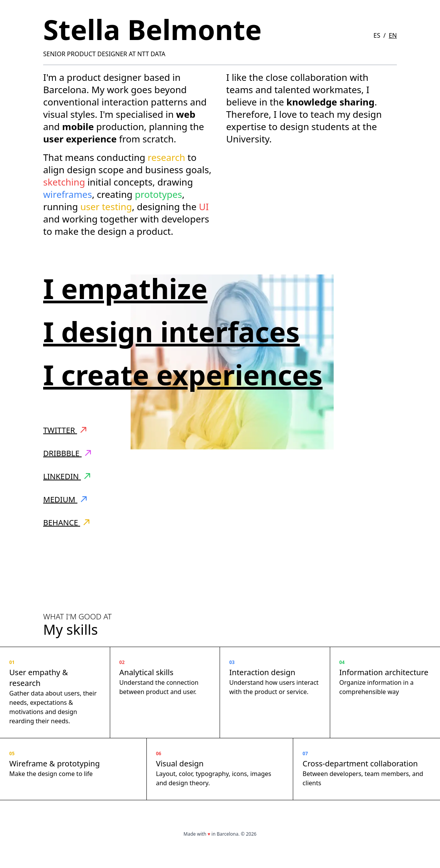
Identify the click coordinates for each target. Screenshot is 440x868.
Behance (66, 523)
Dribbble (67, 453)
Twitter (65, 430)
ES (377, 35)
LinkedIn (67, 476)
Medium (65, 499)
